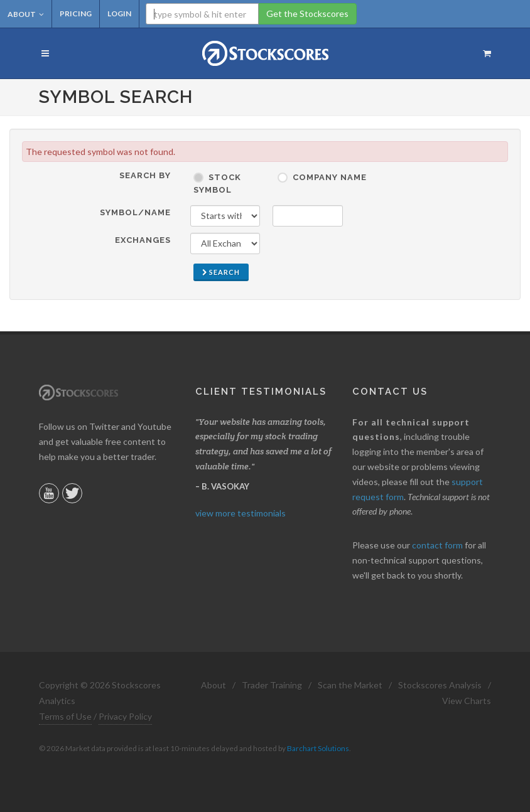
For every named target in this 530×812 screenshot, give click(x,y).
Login (119, 13)
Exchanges (143, 240)
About (26, 14)
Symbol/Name (135, 212)
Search (221, 272)
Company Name (330, 177)
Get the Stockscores (307, 13)
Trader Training (272, 685)
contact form (437, 545)
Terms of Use (65, 716)
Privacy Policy (125, 716)
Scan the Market (350, 685)
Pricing (76, 13)
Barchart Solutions (318, 748)
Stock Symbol (217, 184)
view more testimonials (241, 513)
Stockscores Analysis (440, 685)
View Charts (467, 701)
